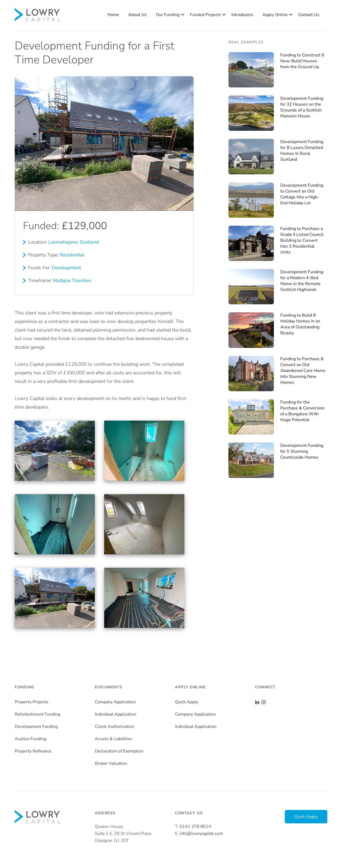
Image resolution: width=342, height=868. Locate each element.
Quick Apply (187, 702)
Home (113, 15)
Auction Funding (30, 739)
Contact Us (309, 15)
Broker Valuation (111, 763)
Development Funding (36, 727)
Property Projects (32, 702)
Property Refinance (33, 751)
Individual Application (116, 714)
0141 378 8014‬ (195, 827)
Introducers (242, 15)
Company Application (115, 702)
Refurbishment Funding (37, 714)
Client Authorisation (114, 727)
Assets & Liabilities (114, 739)
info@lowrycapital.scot (201, 834)
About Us (137, 15)
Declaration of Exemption (119, 751)
